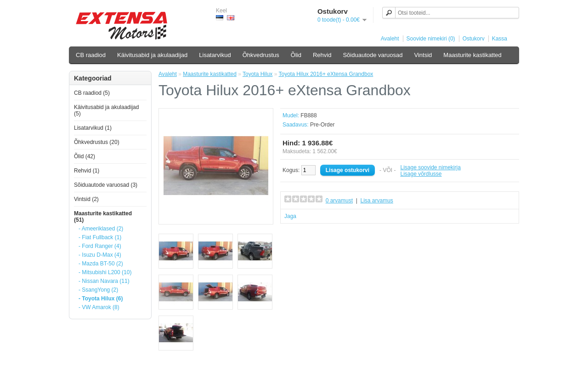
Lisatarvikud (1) (93, 128)
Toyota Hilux (257, 74)
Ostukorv (474, 39)
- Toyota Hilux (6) (101, 299)
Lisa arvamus (376, 201)
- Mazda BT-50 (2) (101, 264)
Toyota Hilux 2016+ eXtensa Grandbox (326, 74)
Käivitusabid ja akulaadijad (152, 55)
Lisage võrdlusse (421, 174)
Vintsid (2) (86, 199)
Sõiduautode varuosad (373, 55)
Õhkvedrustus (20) (97, 142)
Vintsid (423, 55)
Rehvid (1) (87, 171)
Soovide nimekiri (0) (431, 39)
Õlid (296, 55)
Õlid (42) (85, 156)
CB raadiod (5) (92, 93)
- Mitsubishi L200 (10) (105, 272)
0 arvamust (339, 201)
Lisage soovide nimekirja (430, 167)
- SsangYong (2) (98, 290)
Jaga (290, 216)
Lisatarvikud (215, 55)
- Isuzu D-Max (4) (100, 255)
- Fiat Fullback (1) (100, 237)
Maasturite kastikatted (472, 55)
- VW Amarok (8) (99, 307)
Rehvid (322, 55)
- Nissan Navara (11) (104, 281)
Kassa (500, 39)
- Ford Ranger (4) (100, 246)
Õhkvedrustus (261, 55)
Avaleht (390, 39)
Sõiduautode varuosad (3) (106, 185)
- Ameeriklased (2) (101, 229)
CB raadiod (91, 55)
